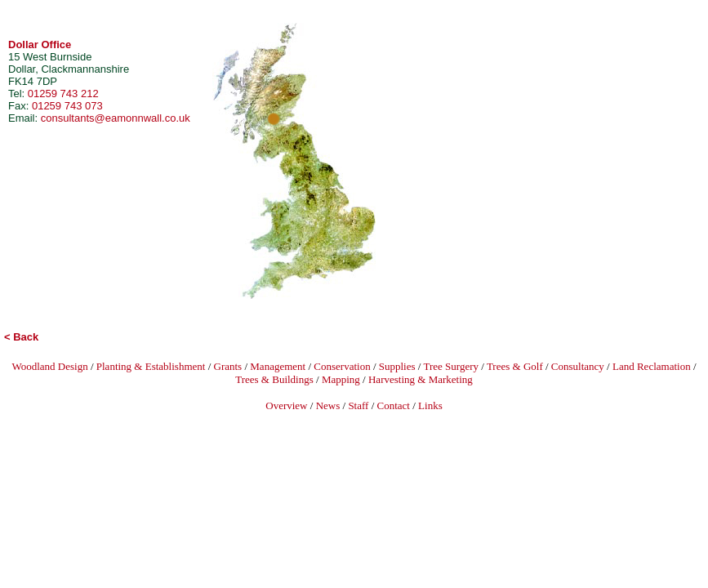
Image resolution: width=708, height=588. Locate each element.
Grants (228, 366)
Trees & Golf (515, 366)
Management (278, 366)
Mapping (341, 379)
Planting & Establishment (151, 366)
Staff (358, 405)
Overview (286, 405)
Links (430, 405)
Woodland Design (49, 366)
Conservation (342, 366)
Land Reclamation (652, 366)
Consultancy (578, 366)
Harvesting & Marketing (421, 379)
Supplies (397, 366)
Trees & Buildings (274, 379)
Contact (394, 405)
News (328, 405)
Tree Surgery (451, 366)
